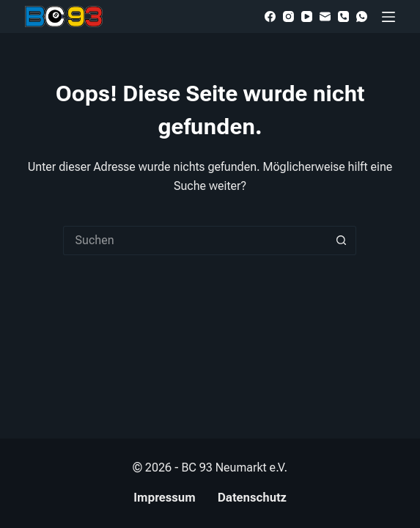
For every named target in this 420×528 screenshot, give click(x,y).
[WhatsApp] (362, 16)
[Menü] (388, 17)
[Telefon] (343, 16)
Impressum (164, 498)
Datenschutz (252, 498)
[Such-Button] (342, 241)
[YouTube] (307, 16)
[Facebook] (270, 16)
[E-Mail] (325, 16)
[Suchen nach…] (195, 241)
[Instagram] (288, 16)
